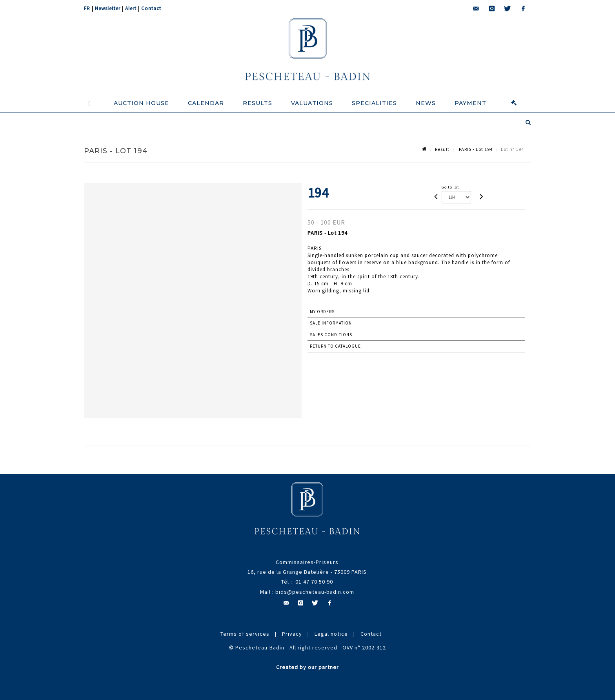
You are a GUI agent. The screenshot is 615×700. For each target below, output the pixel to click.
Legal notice (331, 634)
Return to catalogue (335, 346)
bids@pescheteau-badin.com (315, 592)
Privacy (292, 634)
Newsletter (108, 8)
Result (442, 149)
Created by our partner (307, 667)
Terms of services (245, 634)
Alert (131, 8)
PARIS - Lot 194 (475, 149)
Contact (151, 8)
